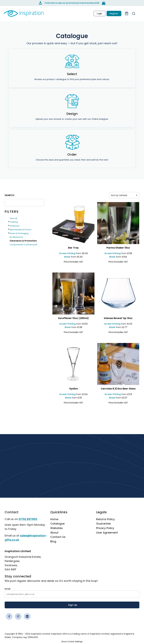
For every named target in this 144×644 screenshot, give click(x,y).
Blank (67, 257)
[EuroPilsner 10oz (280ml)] (74, 318)
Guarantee (103, 524)
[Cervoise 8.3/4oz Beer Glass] (118, 389)
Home (54, 519)
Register (114, 13)
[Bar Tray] (73, 248)
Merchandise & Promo (21, 230)
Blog (53, 541)
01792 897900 (28, 519)
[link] (24, 13)
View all (13, 218)
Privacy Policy (105, 528)
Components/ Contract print (23, 245)
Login (100, 13)
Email (8, 589)
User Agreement (107, 533)
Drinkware (15, 226)
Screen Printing (67, 253)
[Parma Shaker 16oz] (118, 248)
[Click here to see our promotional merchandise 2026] (72, 3)
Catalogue (57, 524)
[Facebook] (9, 616)
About (54, 533)
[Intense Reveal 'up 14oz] (118, 318)
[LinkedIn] (27, 616)
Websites (57, 528)
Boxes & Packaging (19, 233)
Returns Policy (105, 519)
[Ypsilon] (74, 389)
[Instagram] (18, 616)
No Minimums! (16, 237)
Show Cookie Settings (72, 642)
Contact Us (58, 537)
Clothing (14, 222)
